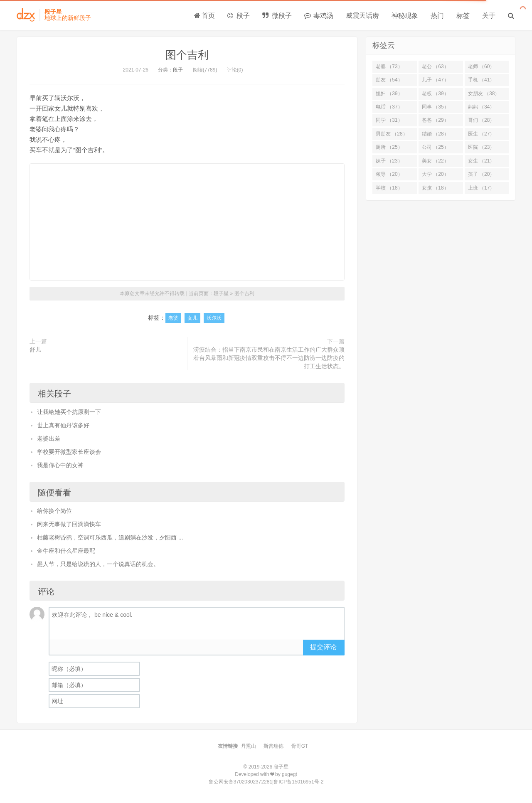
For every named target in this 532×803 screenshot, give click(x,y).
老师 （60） (482, 67)
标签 (463, 16)
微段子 (277, 16)
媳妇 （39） (389, 94)
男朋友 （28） (392, 134)
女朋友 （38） (484, 94)
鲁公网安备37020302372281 (240, 782)
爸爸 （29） (435, 120)
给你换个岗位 (54, 511)
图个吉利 (187, 55)
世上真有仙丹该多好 (63, 425)
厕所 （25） (389, 147)
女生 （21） (482, 161)
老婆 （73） (389, 67)
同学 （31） (389, 120)
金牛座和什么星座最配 (66, 551)
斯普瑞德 (273, 746)
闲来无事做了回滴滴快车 (69, 524)
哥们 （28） (482, 120)
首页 (204, 16)
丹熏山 (249, 746)
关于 (489, 16)
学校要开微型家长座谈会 (69, 452)
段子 (239, 16)
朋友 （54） (389, 80)
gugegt (289, 774)
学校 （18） (389, 188)
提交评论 (323, 647)
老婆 (173, 318)
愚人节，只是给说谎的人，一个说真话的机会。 (98, 564)
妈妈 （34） (482, 107)
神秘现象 (405, 16)
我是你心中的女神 (60, 465)
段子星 (221, 293)
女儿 (192, 318)
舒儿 (35, 350)
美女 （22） (435, 161)
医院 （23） (482, 147)
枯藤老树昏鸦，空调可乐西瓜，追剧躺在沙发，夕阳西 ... (110, 537)
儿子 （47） (435, 80)
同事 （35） (435, 107)
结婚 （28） (435, 134)
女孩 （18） (435, 188)
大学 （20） (435, 174)
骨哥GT (300, 746)
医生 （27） (482, 134)
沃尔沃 (214, 318)
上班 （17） (482, 188)
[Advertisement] (187, 222)
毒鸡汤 (319, 16)
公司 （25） (435, 147)
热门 (437, 16)
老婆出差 (49, 438)
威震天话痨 (362, 16)
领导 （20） (389, 174)
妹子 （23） (389, 161)
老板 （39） (435, 94)
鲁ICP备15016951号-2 (298, 782)
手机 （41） (482, 80)
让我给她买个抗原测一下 (69, 412)
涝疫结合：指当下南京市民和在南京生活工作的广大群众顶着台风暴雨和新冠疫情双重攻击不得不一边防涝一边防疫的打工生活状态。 (269, 358)
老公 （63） (435, 67)
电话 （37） (389, 107)
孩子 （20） (482, 174)
